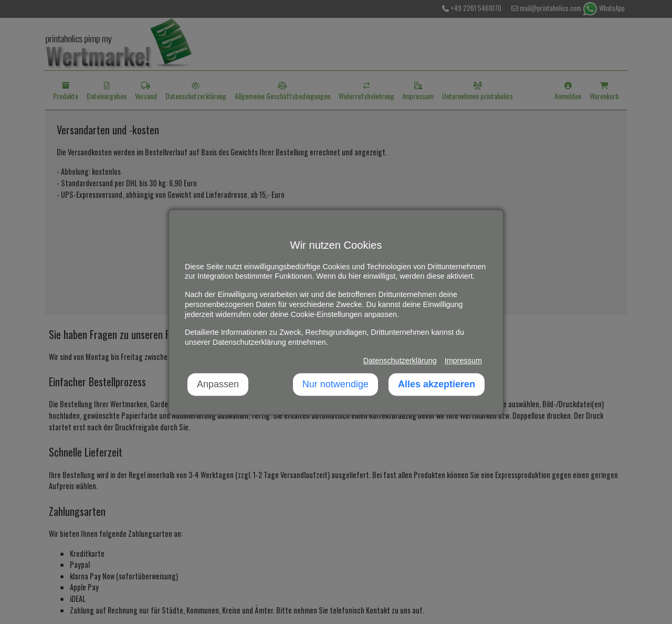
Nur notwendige (335, 385)
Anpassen (218, 385)
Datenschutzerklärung (400, 361)
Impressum (463, 361)
